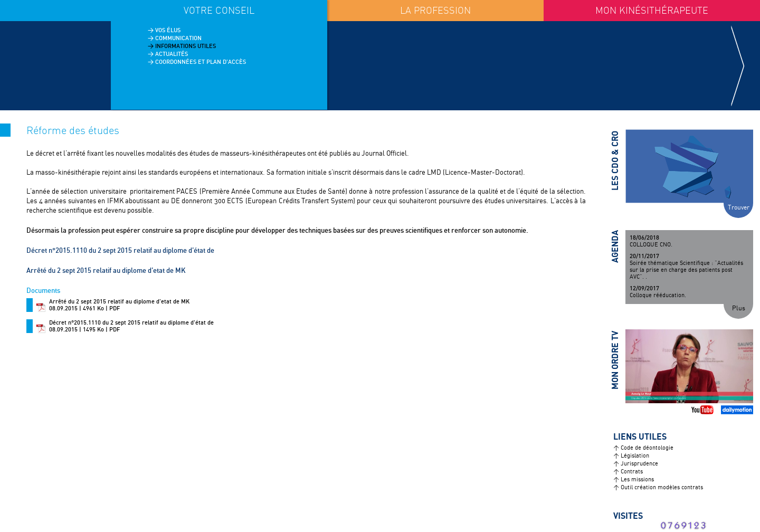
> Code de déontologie (643, 448)
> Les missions (634, 480)
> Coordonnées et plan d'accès (197, 62)
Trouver (739, 208)
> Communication (175, 38)
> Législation (631, 456)
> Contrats (628, 472)
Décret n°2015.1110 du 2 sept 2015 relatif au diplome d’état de (120, 250)
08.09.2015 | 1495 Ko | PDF (131, 326)
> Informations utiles (182, 46)
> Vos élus (164, 30)
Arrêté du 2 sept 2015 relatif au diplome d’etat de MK (106, 270)
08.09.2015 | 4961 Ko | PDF (119, 305)
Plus (739, 308)
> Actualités (168, 54)
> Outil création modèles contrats (658, 488)
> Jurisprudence (636, 464)
